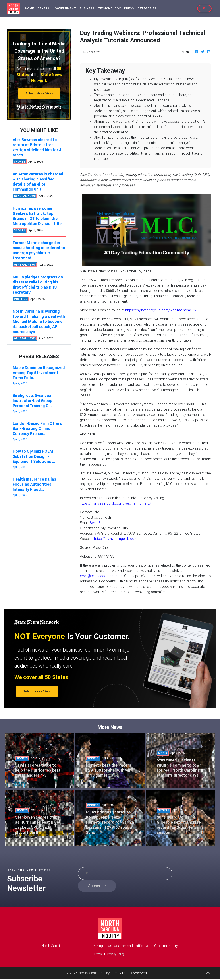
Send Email (98, 523)
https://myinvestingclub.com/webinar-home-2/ (161, 310)
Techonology (109, 8)
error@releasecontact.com (101, 576)
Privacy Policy (116, 954)
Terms (98, 954)
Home (30, 8)
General (44, 8)
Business (87, 8)
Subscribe (97, 886)
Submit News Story (39, 93)
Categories (147, 8)
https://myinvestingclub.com (116, 539)
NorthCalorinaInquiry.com (98, 973)
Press (129, 8)
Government (65, 8)
